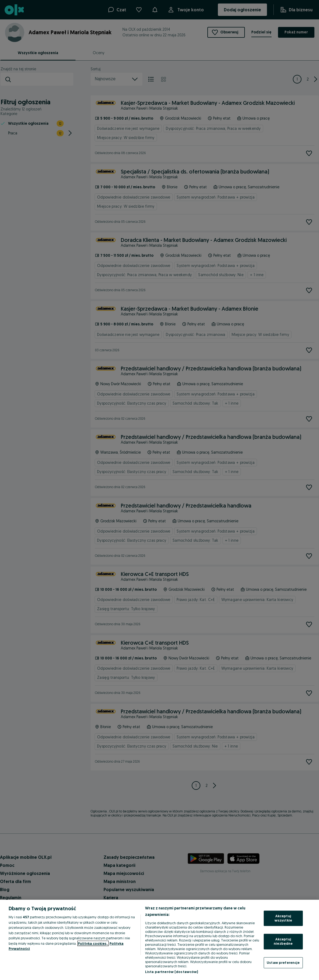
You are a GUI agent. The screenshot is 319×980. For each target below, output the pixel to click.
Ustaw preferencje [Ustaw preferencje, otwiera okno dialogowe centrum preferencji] (283, 962)
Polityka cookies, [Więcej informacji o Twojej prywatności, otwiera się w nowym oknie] (93, 943)
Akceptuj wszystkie (283, 918)
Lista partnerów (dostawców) (172, 972)
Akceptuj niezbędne (283, 941)
